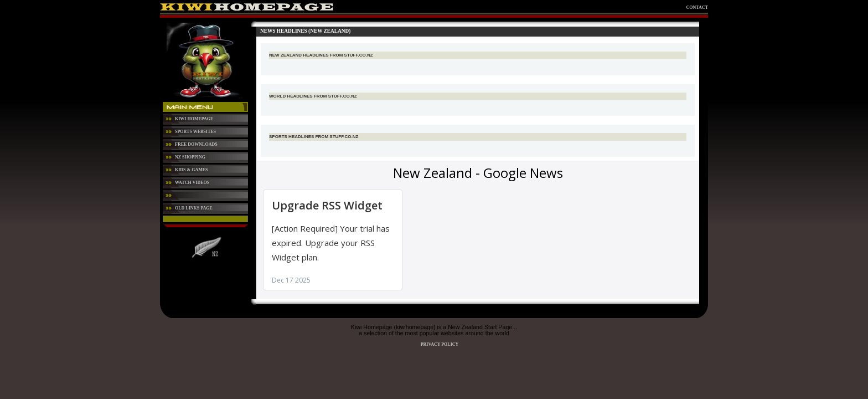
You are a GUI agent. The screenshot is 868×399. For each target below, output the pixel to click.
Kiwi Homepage (194, 119)
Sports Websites (195, 132)
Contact (697, 7)
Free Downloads (196, 144)
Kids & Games (192, 170)
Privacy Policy (440, 344)
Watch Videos (192, 183)
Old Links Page (194, 208)
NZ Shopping (190, 157)
